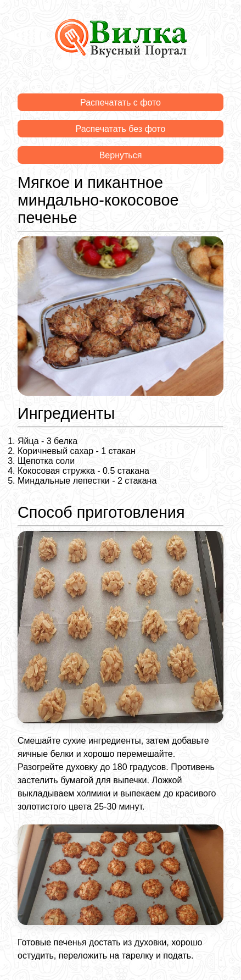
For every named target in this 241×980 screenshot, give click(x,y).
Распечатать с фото (120, 103)
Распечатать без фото (121, 129)
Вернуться (121, 155)
